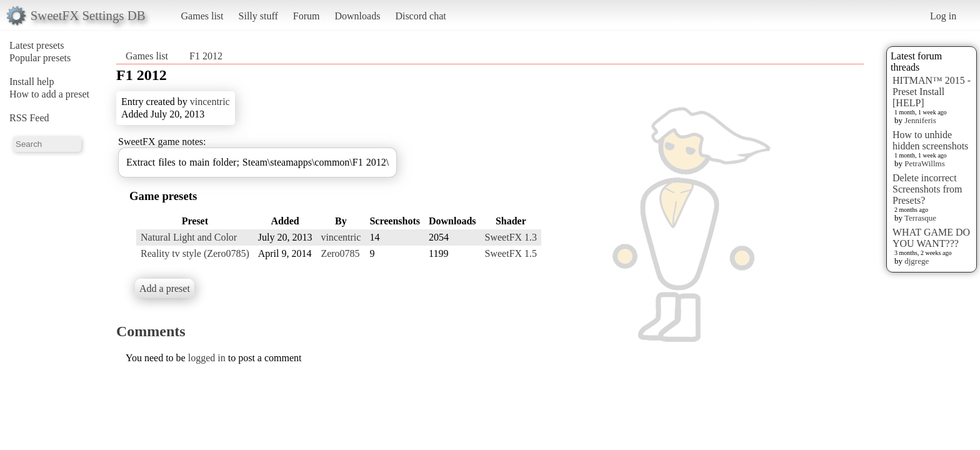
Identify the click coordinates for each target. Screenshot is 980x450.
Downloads (357, 16)
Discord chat (420, 16)
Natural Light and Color (189, 237)
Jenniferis (920, 120)
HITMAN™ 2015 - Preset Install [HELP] (932, 92)
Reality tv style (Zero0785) (195, 253)
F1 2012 (206, 56)
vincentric (210, 102)
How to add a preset (49, 94)
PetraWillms (924, 163)
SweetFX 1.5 (511, 253)
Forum (307, 16)
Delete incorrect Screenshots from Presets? (927, 189)
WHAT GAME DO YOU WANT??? (931, 238)
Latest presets (37, 45)
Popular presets (40, 58)
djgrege (917, 261)
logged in (207, 358)
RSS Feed (29, 118)
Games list (202, 16)
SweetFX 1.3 (511, 237)
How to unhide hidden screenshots (930, 140)
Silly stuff (258, 16)
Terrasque (920, 218)
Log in (943, 16)
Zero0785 (340, 253)
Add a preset (165, 288)
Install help (32, 82)
